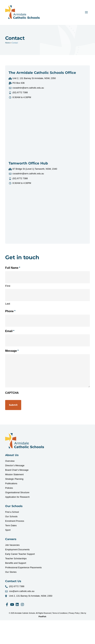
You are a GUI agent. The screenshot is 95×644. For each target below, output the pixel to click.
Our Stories (11, 572)
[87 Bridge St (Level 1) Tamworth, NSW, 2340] (47, 214)
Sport (8, 530)
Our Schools (11, 516)
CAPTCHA (12, 393)
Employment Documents (17, 549)
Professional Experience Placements (23, 567)
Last (8, 304)
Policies (9, 488)
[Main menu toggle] (86, 12)
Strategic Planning (14, 479)
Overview (10, 461)
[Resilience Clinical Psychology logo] (25, 441)
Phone (10, 311)
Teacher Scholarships (16, 558)
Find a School (12, 512)
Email (10, 331)
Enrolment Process (15, 521)
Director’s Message (15, 465)
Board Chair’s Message (17, 470)
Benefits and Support (16, 563)
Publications (11, 483)
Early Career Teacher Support (20, 554)
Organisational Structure (17, 492)
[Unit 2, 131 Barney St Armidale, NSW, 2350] (47, 128)
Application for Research (17, 497)
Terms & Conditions (60, 613)
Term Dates (11, 525)
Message (12, 351)
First (8, 286)
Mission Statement (14, 474)
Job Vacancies (12, 545)
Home (8, 43)
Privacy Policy (74, 613)
